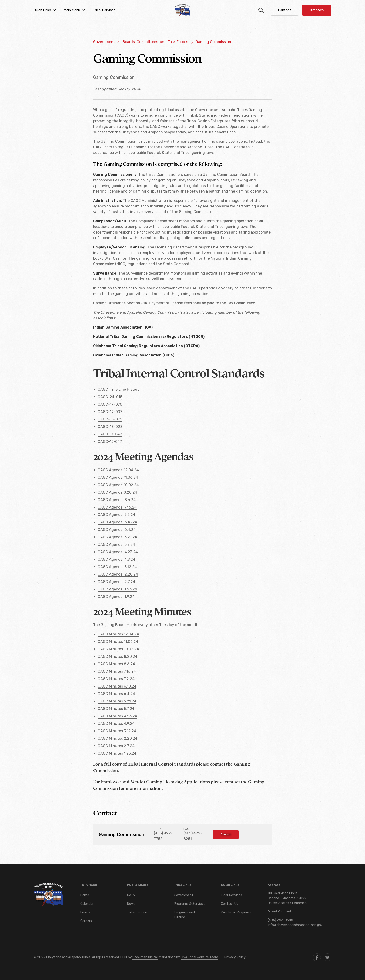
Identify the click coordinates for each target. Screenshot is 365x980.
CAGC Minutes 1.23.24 (117, 753)
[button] (45, 10)
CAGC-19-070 (110, 404)
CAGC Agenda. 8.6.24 (117, 500)
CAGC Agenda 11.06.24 (118, 477)
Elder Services (232, 895)
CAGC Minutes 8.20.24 (118, 656)
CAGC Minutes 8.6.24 (116, 664)
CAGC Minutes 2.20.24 (118, 738)
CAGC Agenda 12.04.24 (118, 470)
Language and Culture (184, 915)
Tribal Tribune (137, 912)
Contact (226, 834)
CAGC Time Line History (119, 389)
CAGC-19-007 (110, 412)
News (131, 904)
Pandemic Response (236, 912)
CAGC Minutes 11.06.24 (118, 642)
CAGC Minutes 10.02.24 (118, 649)
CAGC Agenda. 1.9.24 (116, 597)
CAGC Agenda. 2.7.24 (117, 582)
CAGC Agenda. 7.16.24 (117, 507)
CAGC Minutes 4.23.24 (117, 716)
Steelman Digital (145, 957)
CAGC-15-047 (110, 442)
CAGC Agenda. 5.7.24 (116, 544)
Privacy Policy (235, 957)
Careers (86, 921)
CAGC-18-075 (110, 419)
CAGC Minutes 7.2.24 (116, 679)
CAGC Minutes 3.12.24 (117, 731)
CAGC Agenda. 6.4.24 (117, 530)
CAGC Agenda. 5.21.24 (117, 537)
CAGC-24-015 (110, 397)
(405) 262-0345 (280, 920)
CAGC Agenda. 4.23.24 (118, 552)
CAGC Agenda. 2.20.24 (118, 574)
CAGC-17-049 (110, 434)
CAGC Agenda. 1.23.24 (117, 589)
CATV (131, 895)
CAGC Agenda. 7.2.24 (117, 515)
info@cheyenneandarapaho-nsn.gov (295, 925)
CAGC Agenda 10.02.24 (118, 485)
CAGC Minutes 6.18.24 (117, 686)
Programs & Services (190, 904)
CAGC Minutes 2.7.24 (116, 746)
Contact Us (230, 904)
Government (184, 895)
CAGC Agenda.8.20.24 (117, 492)
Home (85, 895)
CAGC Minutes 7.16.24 (117, 671)
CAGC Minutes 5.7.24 (116, 709)
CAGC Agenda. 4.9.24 (117, 559)
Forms (85, 912)
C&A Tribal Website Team (199, 957)
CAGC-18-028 (110, 427)
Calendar (87, 904)
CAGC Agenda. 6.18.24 (117, 522)
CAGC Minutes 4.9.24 (116, 724)
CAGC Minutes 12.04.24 (118, 634)
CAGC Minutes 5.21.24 (117, 701)
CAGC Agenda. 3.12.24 (117, 567)
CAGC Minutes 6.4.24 (116, 694)
